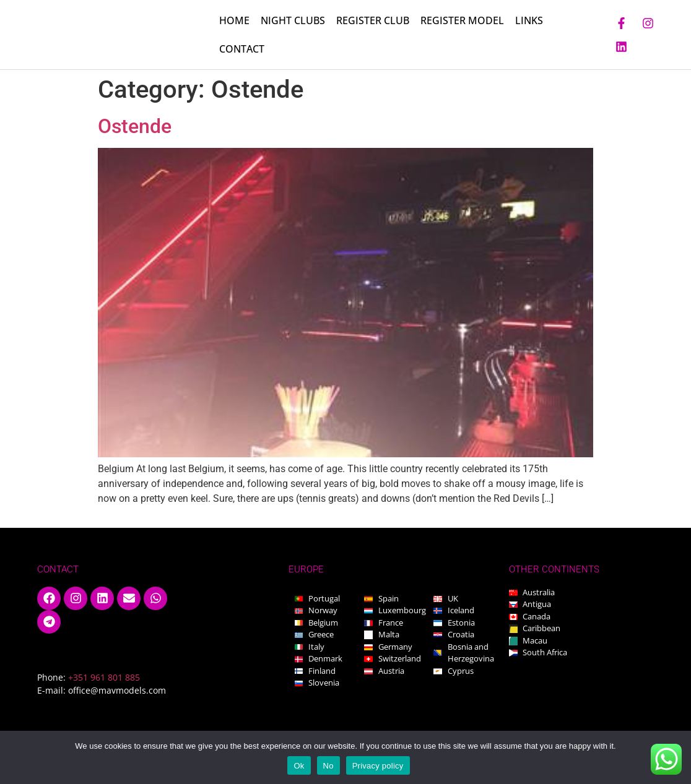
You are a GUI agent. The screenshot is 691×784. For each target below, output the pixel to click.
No (328, 766)
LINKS (529, 21)
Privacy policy (378, 766)
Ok (299, 766)
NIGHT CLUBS (293, 21)
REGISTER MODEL (462, 21)
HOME (234, 21)
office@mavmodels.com (117, 691)
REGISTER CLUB (373, 21)
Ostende (135, 127)
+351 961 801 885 (104, 678)
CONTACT (242, 50)
